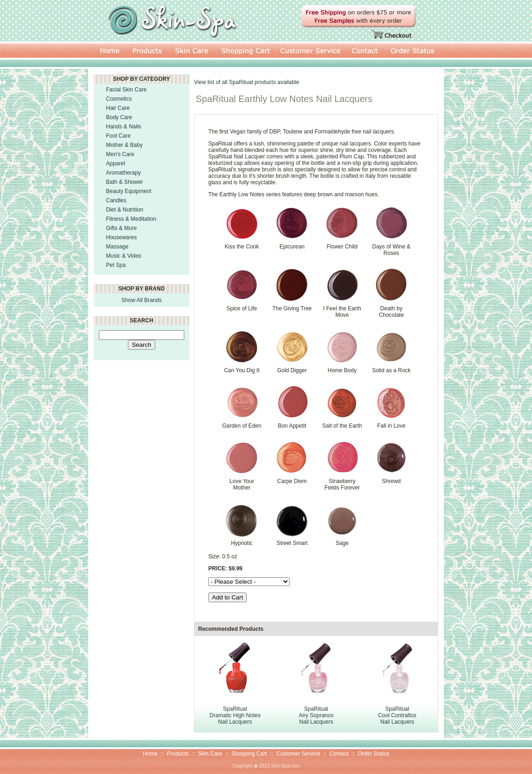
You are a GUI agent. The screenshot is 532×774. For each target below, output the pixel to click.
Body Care (119, 117)
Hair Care (118, 108)
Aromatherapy (124, 173)
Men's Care (120, 154)
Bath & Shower (125, 182)
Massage (118, 247)
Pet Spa (116, 265)
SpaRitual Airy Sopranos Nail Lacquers (316, 715)
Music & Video (124, 256)
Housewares (122, 237)
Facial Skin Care (127, 90)
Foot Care (118, 136)
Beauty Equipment (129, 191)
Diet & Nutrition (125, 210)
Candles (116, 200)
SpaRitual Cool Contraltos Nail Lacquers (397, 715)
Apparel (116, 163)
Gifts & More (122, 228)
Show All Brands (142, 300)
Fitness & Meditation (131, 219)
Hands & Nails (124, 127)
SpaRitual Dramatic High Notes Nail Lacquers (235, 715)
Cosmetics (119, 99)
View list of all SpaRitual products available (247, 82)
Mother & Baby (124, 145)
